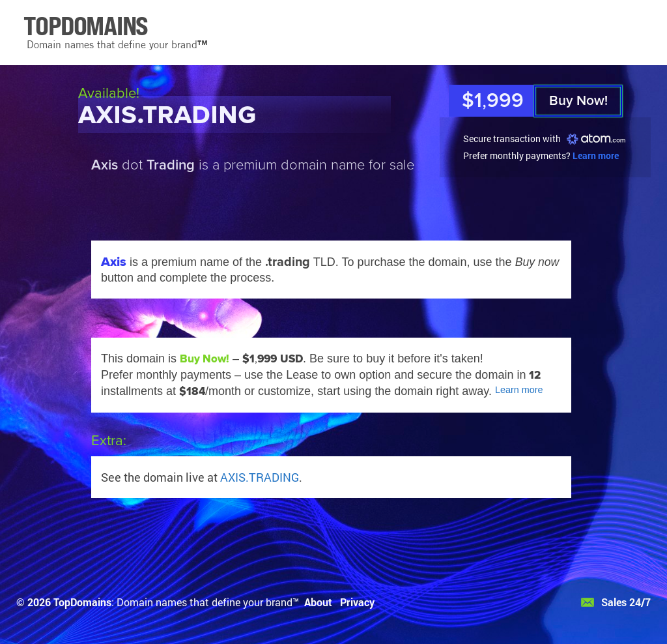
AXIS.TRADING (260, 477)
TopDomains (82, 602)
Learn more (596, 155)
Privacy (357, 602)
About (318, 602)
